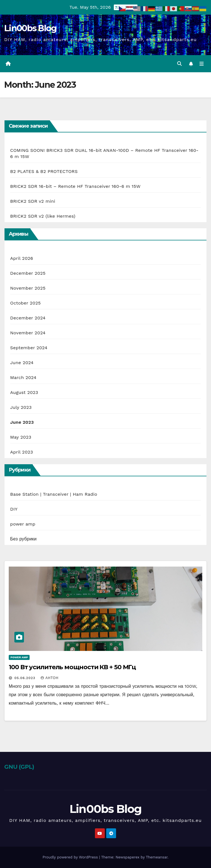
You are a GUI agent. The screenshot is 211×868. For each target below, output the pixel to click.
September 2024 (29, 348)
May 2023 (21, 437)
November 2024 (28, 333)
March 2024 (23, 377)
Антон (49, 678)
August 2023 (24, 392)
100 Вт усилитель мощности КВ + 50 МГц (72, 667)
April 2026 (22, 258)
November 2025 (28, 288)
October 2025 (25, 303)
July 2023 (21, 407)
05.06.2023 (25, 678)
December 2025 (28, 273)
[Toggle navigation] (202, 64)
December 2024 (28, 318)
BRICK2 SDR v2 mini (33, 201)
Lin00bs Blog (30, 28)
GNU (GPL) (19, 767)
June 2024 (22, 363)
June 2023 (22, 422)
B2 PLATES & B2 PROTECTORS (44, 171)
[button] (179, 64)
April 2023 (22, 452)
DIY (14, 509)
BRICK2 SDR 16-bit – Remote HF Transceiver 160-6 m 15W (75, 186)
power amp (23, 524)
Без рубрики (23, 539)
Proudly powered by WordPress (71, 857)
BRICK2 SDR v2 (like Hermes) (43, 216)
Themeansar (157, 857)
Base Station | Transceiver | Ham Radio (54, 494)
